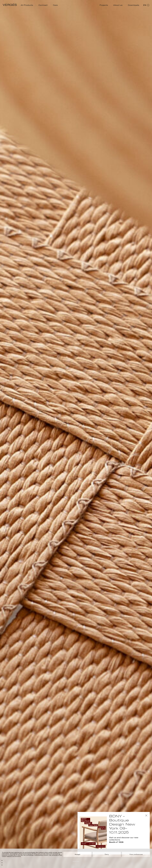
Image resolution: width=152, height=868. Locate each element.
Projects (104, 5)
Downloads (133, 5)
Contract (43, 5)
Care (55, 5)
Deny (107, 854)
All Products (27, 5)
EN (146, 5)
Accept (77, 854)
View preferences (136, 854)
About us (118, 5)
